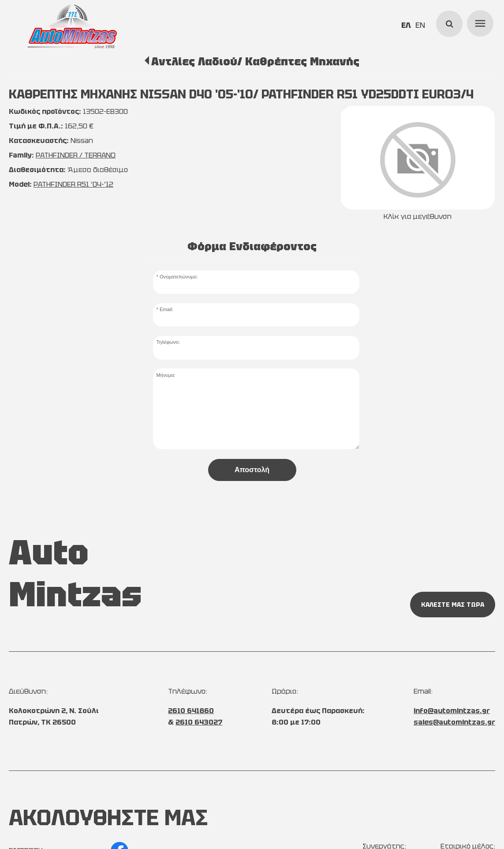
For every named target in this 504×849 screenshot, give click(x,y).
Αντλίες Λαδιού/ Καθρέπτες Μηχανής (255, 61)
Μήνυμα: (166, 375)
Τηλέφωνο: (168, 342)
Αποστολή (252, 470)
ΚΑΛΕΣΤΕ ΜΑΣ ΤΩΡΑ (453, 605)
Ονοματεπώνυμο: (179, 277)
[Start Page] (72, 26)
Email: (166, 309)
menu (479, 22)
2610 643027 (199, 722)
